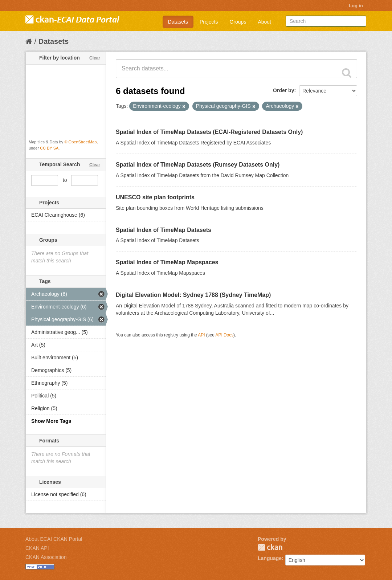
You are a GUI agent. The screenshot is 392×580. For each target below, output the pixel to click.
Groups (238, 22)
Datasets (178, 22)
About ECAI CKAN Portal (54, 539)
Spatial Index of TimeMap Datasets (164, 230)
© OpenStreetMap (80, 142)
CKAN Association (46, 557)
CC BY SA (49, 148)
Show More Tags (51, 421)
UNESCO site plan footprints (155, 197)
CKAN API (37, 548)
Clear (95, 58)
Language (270, 558)
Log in (356, 6)
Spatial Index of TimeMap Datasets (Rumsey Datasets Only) (198, 165)
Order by (283, 90)
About (264, 22)
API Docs (225, 335)
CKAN (270, 547)
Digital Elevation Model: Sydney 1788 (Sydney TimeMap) (193, 295)
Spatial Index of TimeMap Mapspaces (167, 262)
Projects (209, 22)
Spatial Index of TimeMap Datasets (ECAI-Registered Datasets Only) (209, 132)
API (201, 335)
